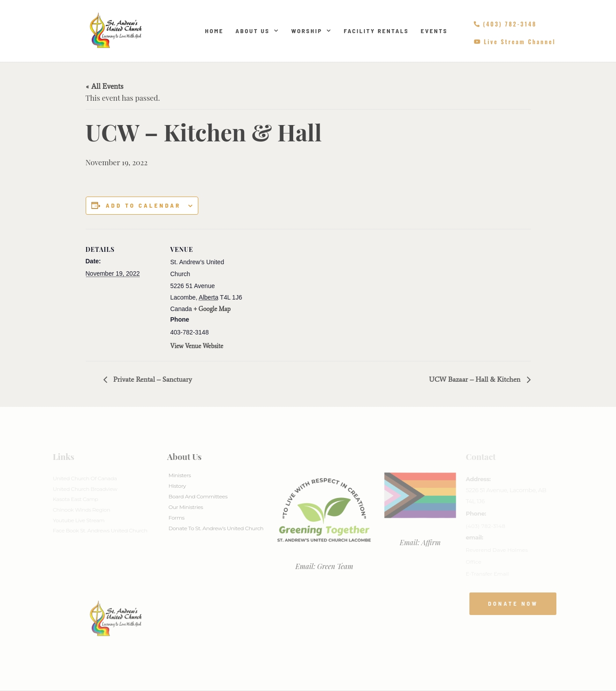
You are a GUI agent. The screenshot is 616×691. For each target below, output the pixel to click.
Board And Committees (198, 496)
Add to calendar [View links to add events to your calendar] (143, 205)
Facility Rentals (376, 31)
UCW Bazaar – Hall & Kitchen (475, 379)
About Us (257, 31)
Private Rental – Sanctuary (152, 379)
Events (434, 31)
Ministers (180, 475)
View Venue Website (197, 346)
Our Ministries (185, 507)
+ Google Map (212, 309)
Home (214, 31)
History (177, 486)
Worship (311, 31)
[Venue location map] (302, 290)
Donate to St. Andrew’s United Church (216, 528)
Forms (176, 518)
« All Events (105, 86)
